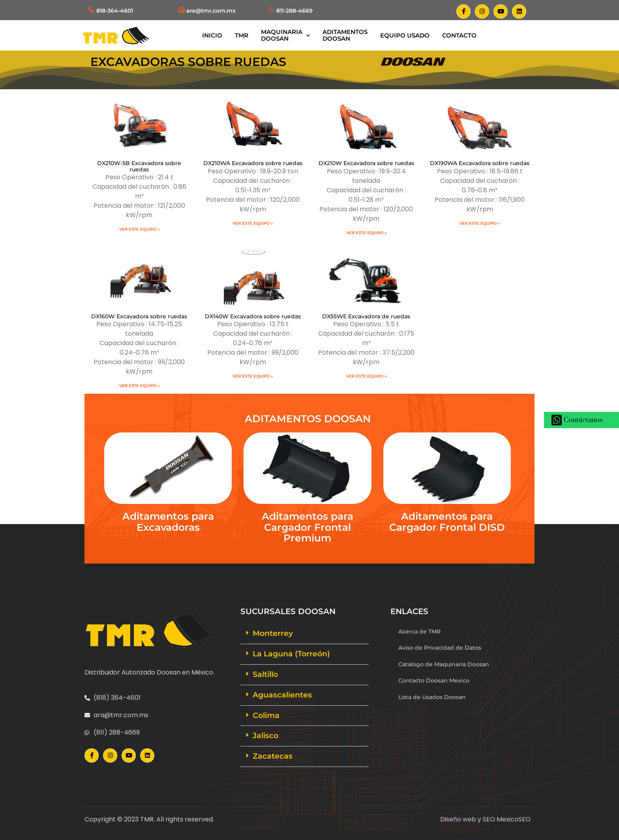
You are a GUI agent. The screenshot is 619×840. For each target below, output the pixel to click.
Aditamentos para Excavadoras (168, 522)
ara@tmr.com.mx (211, 11)
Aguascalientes (282, 695)
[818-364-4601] (91, 10)
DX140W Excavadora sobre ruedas (253, 316)
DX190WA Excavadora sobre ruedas (480, 163)
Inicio (212, 35)
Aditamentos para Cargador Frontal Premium (308, 527)
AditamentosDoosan (345, 35)
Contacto (459, 35)
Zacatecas (273, 756)
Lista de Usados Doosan (432, 697)
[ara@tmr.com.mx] (181, 10)
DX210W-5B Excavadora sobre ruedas (139, 166)
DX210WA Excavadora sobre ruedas (253, 163)
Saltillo (265, 674)
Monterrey (273, 633)
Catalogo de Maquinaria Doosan (444, 664)
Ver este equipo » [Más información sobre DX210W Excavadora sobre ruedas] (366, 233)
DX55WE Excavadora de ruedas (366, 316)
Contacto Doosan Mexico (434, 680)
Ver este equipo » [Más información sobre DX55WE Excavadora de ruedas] (366, 376)
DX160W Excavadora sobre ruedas (139, 316)
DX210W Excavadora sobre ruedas (366, 163)
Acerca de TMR (419, 631)
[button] (305, 634)
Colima (266, 715)
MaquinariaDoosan (285, 35)
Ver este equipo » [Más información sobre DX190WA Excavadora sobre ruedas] (480, 223)
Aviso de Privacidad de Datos (440, 648)
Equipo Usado (405, 35)
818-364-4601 (115, 11)
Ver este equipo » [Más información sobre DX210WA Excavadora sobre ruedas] (253, 223)
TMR (242, 35)
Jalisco (265, 736)
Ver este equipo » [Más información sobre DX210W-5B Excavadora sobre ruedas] (139, 229)
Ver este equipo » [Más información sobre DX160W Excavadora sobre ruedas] (139, 386)
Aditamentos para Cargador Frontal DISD (447, 522)
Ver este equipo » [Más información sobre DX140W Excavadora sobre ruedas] (253, 376)
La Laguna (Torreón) (291, 654)
